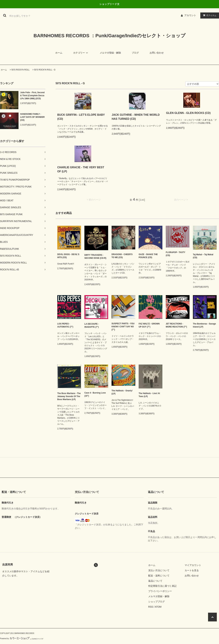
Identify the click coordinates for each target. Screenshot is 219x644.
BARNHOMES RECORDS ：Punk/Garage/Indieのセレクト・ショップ (109, 36)
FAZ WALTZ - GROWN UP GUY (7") (149, 325)
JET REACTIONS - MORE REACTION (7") (176, 325)
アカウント (190, 15)
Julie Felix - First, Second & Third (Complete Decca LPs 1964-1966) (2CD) (32, 96)
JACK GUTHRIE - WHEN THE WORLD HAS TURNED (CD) (136, 117)
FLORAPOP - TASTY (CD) (175, 254)
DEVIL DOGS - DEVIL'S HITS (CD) (68, 256)
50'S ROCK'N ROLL (20, 70)
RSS (151, 607)
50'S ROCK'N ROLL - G (45, 70)
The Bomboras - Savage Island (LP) (204, 325)
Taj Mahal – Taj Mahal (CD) (203, 256)
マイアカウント (193, 565)
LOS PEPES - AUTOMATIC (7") (65, 325)
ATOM (158, 607)
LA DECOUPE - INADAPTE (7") (92, 325)
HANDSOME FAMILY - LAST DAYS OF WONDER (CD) (32, 117)
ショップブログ (157, 602)
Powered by (22, 639)
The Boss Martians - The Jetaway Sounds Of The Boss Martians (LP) (69, 396)
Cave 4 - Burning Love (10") (95, 394)
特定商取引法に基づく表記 (162, 586)
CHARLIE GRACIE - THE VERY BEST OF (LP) (81, 169)
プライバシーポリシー (160, 591)
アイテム (209, 15)
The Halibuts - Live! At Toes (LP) (149, 395)
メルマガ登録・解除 (110, 53)
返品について (155, 581)
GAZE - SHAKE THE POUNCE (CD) (148, 256)
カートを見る (192, 570)
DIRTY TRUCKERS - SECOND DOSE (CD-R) (95, 257)
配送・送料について (159, 576)
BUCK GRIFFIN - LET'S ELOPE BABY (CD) (81, 117)
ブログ (135, 53)
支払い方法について (159, 570)
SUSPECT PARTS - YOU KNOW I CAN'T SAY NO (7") (123, 327)
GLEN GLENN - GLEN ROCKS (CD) (188, 113)
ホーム (59, 53)
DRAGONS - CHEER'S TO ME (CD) (122, 256)
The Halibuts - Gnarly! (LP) (122, 392)
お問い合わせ (157, 53)
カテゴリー (81, 53)
